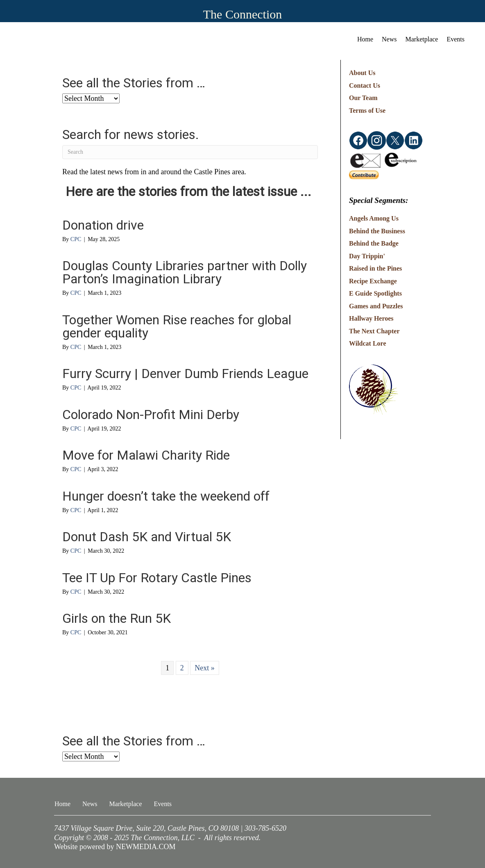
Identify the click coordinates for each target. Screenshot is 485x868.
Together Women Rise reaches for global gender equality (177, 326)
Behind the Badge (374, 243)
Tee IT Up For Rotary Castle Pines (157, 578)
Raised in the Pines (375, 268)
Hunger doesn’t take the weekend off (166, 496)
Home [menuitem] (365, 39)
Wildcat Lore (368, 343)
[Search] (190, 152)
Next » (205, 668)
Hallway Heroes (371, 318)
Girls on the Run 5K (117, 618)
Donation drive (103, 225)
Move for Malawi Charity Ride (146, 455)
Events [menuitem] (456, 39)
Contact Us (365, 85)
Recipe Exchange (373, 281)
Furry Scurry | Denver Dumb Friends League (185, 374)
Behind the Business (377, 231)
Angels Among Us (374, 218)
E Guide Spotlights (375, 293)
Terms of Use (367, 110)
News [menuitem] (389, 39)
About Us (362, 73)
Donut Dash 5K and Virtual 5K (147, 537)
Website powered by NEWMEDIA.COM (115, 847)
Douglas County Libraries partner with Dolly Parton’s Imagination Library (185, 272)
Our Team (363, 98)
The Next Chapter (374, 331)
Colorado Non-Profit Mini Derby (151, 415)
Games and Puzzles (376, 306)
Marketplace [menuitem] (422, 39)
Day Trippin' (367, 256)
